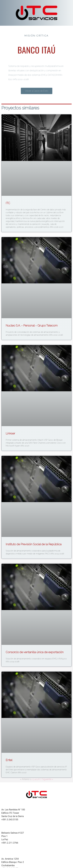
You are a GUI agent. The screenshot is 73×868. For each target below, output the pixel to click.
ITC (8, 203)
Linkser (10, 433)
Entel (9, 760)
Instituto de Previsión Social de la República (34, 544)
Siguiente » (48, 779)
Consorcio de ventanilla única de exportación (35, 652)
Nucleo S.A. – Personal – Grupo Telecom (32, 325)
